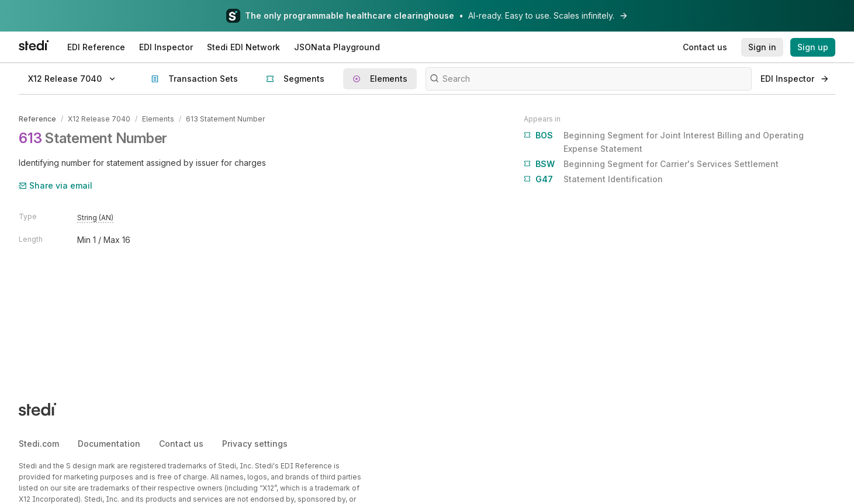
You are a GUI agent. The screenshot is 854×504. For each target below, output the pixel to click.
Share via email (56, 185)
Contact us (181, 444)
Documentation (109, 444)
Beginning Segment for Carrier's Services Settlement (651, 164)
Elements (158, 119)
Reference (37, 119)
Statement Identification (593, 179)
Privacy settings (255, 444)
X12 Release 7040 (99, 119)
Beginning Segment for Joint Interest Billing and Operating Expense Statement (664, 141)
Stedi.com (39, 444)
